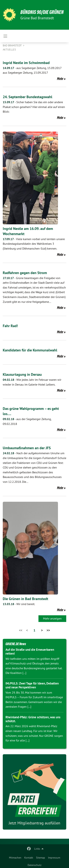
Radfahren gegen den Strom (25, 273)
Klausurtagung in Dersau (22, 374)
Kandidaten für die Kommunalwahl (30, 350)
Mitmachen (15, 858)
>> (48, 630)
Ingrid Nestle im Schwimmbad (26, 63)
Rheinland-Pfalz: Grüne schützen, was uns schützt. (33, 719)
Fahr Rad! (10, 326)
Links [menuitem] (37, 849)
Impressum (54, 858)
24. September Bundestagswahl (28, 97)
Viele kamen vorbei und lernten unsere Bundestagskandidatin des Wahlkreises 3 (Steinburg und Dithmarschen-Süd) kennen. (34, 244)
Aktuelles (9, 50)
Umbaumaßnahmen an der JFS (27, 448)
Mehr (60, 79)
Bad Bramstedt (13, 45)
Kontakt (29, 858)
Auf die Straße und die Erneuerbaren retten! (30, 652)
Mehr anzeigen (52, 618)
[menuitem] (15, 857)
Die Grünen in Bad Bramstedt (25, 599)
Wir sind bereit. (19, 604)
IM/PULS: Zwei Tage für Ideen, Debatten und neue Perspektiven (32, 685)
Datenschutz (34, 865)
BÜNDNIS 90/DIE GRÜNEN (42, 12)
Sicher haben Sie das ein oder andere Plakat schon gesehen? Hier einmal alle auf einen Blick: (34, 107)
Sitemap (41, 858)
